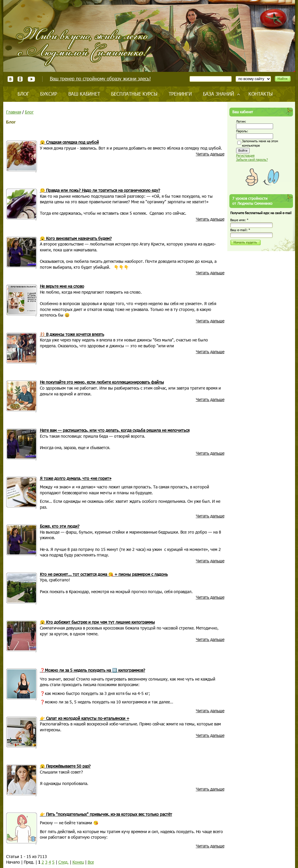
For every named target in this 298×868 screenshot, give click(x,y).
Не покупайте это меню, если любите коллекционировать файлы (102, 382)
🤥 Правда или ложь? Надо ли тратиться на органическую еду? (100, 190)
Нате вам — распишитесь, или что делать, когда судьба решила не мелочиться (115, 430)
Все (91, 862)
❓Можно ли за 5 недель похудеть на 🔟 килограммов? (93, 670)
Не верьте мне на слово (62, 286)
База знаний (219, 94)
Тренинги (180, 94)
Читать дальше (210, 154)
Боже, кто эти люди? (60, 526)
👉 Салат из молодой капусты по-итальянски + (85, 718)
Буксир (49, 94)
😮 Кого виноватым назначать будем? (76, 238)
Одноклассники (20, 79)
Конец (78, 862)
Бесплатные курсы (134, 94)
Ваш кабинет (84, 94)
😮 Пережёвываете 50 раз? (65, 766)
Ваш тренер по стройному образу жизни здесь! (100, 78)
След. (64, 862)
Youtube (31, 79)
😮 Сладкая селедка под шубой (69, 142)
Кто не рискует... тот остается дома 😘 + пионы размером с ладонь (104, 574)
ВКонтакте (10, 79)
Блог (23, 94)
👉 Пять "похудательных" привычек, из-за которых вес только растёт (106, 814)
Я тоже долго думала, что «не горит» (76, 478)
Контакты (261, 94)
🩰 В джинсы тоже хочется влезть (72, 334)
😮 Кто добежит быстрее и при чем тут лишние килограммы (97, 622)
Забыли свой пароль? (252, 159)
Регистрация (245, 155)
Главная (14, 112)
